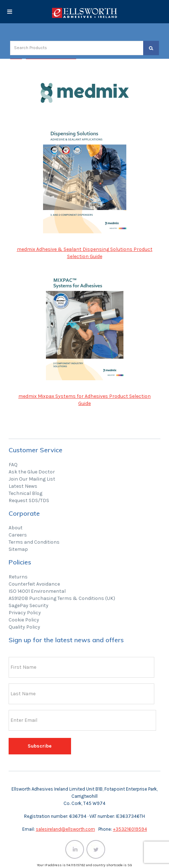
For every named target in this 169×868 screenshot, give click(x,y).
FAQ (13, 465)
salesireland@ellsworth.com (65, 829)
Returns (18, 577)
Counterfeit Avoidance (34, 584)
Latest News (23, 486)
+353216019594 (130, 829)
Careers (18, 535)
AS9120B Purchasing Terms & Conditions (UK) (62, 598)
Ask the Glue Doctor (32, 472)
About (16, 528)
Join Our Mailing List (32, 479)
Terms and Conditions (34, 542)
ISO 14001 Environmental (37, 591)
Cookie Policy (24, 620)
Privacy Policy (25, 613)
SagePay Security (29, 605)
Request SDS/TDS (29, 500)
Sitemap (18, 549)
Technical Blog (25, 493)
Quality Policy (24, 627)
